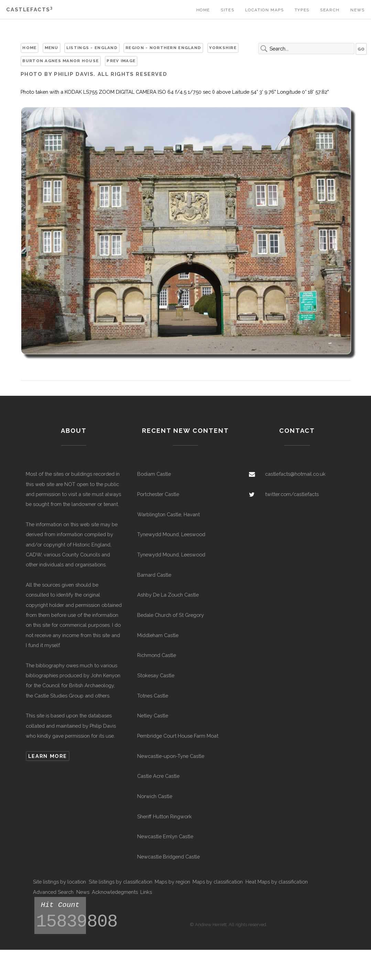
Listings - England (92, 48)
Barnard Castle (154, 575)
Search (330, 10)
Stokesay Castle (156, 675)
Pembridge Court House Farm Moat (178, 736)
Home (203, 10)
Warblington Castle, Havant (168, 514)
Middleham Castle (158, 635)
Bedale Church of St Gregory (171, 615)
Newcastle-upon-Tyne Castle (171, 756)
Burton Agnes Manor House (61, 61)
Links (146, 892)
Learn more (48, 756)
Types (302, 10)
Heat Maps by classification (277, 882)
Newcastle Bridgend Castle (168, 857)
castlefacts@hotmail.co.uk (295, 474)
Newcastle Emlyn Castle (165, 836)
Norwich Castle (155, 796)
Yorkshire (223, 48)
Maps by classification (218, 882)
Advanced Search (53, 892)
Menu (52, 48)
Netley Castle (153, 716)
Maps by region (172, 882)
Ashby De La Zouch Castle (168, 595)
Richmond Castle (157, 655)
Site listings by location (59, 882)
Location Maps (265, 10)
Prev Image (121, 61)
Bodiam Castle (154, 474)
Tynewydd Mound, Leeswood (171, 534)
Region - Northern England (163, 48)
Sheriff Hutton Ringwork (165, 816)
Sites (227, 10)
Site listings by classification (121, 882)
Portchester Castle (158, 494)
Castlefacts (29, 9)
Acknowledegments (115, 892)
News (357, 10)
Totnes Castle (153, 696)
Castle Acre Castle (158, 776)
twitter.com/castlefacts (292, 494)
